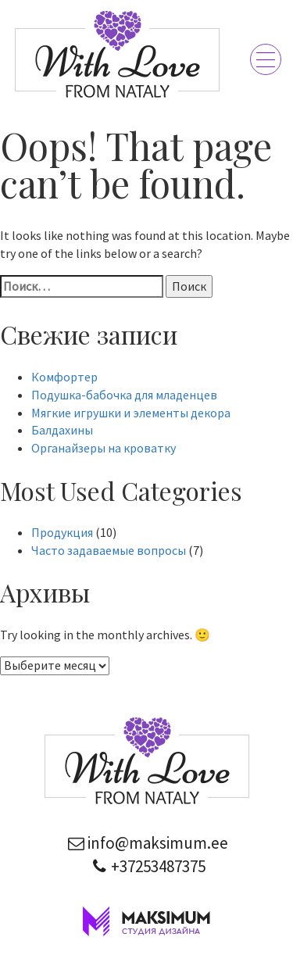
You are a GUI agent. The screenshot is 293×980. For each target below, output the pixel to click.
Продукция (62, 532)
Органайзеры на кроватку (104, 448)
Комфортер (64, 377)
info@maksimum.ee (146, 843)
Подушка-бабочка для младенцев (124, 395)
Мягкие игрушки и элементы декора (131, 413)
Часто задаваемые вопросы (109, 550)
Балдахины (62, 430)
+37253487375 (146, 866)
